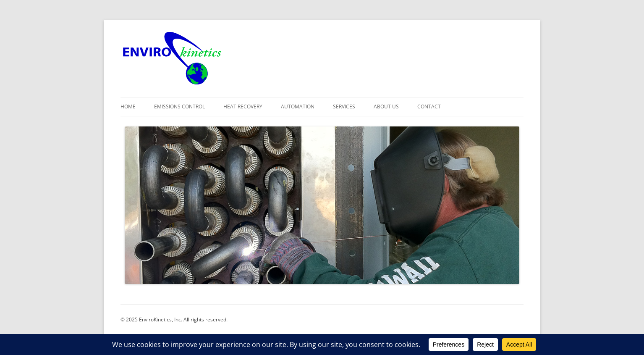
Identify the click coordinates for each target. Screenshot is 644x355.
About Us (386, 106)
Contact (429, 106)
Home (128, 106)
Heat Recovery (243, 106)
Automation (298, 106)
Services (344, 106)
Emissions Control (179, 106)
